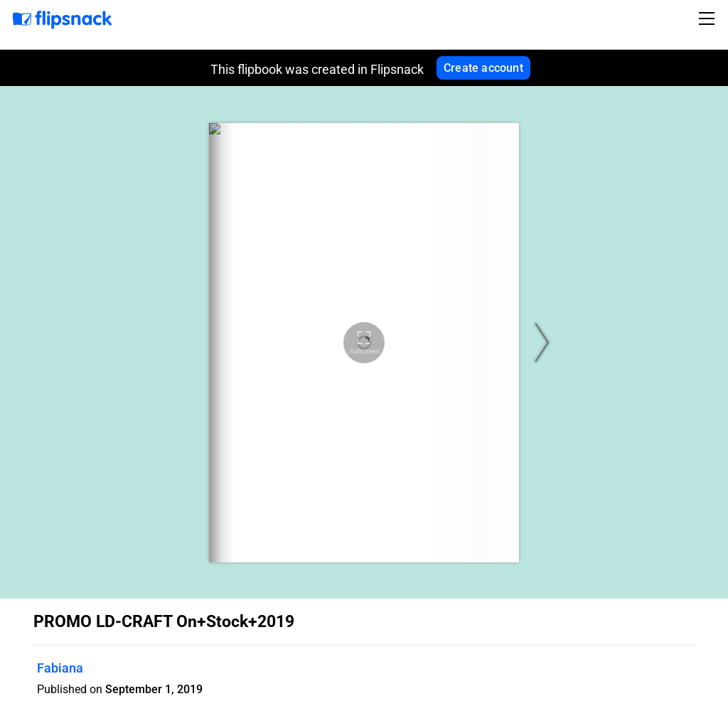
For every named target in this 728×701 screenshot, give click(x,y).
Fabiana (60, 668)
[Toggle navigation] (709, 18)
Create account (483, 68)
